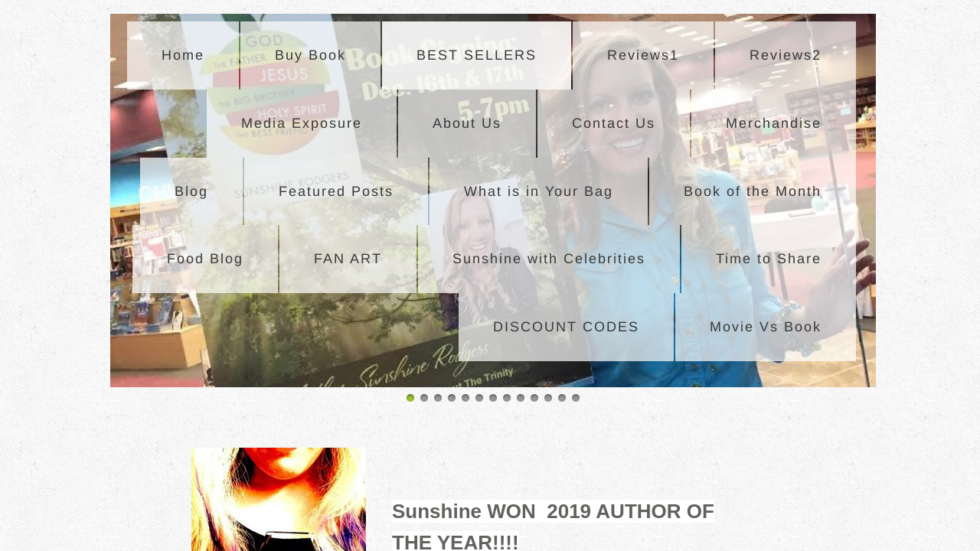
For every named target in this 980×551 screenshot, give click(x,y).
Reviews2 (786, 55)
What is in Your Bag (539, 191)
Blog (191, 191)
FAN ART (348, 259)
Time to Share (769, 259)
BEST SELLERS (477, 55)
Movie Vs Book (766, 327)
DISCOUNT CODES (566, 327)
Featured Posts (336, 191)
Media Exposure (302, 123)
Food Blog (205, 259)
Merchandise (774, 123)
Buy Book (310, 55)
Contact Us (614, 123)
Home (183, 55)
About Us (467, 123)
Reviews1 (643, 55)
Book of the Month (753, 191)
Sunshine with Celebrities (549, 259)
